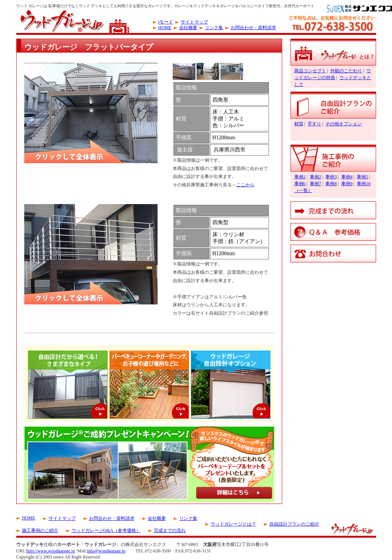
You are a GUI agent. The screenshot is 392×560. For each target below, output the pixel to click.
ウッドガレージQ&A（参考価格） (106, 530)
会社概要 (188, 28)
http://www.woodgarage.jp (51, 551)
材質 (299, 124)
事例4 (347, 177)
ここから (245, 185)
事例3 (331, 177)
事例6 (300, 184)
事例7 (315, 184)
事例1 (300, 177)
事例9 (347, 184)
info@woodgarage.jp (106, 551)
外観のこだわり (346, 71)
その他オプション (344, 124)
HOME (165, 28)
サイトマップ (194, 22)
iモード (166, 22)
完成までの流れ (170, 530)
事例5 (362, 177)
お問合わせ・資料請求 (253, 28)
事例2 (315, 177)
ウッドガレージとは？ (233, 524)
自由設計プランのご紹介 (294, 524)
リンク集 (214, 28)
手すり (314, 124)
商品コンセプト (310, 71)
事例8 (331, 184)
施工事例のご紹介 (40, 530)
